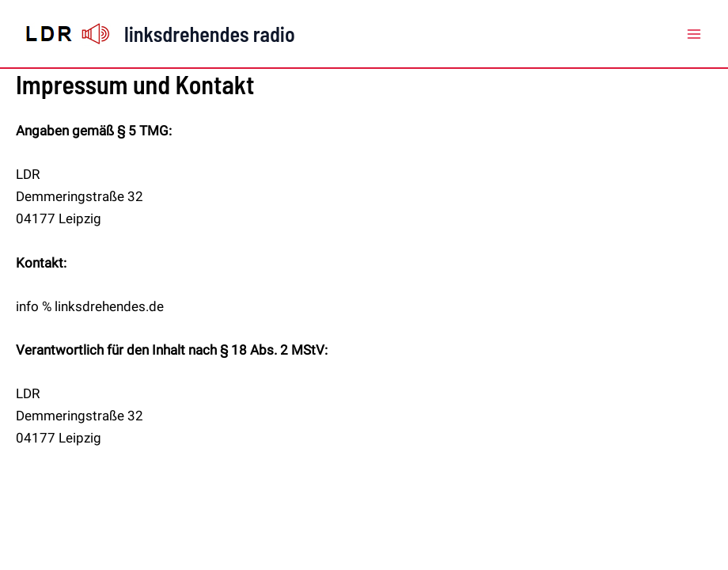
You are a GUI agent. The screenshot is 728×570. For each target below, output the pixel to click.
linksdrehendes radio (210, 34)
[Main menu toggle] (695, 34)
